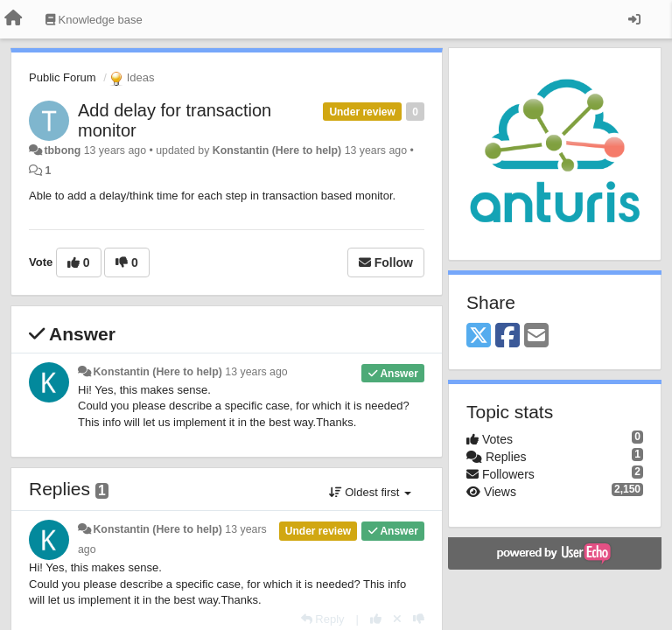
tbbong (62, 150)
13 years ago (256, 372)
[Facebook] (507, 336)
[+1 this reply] (376, 619)
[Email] (536, 336)
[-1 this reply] (419, 619)
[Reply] (323, 619)
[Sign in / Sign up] (634, 19)
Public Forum (63, 77)
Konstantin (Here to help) (277, 150)
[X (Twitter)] (479, 336)
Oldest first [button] (370, 492)
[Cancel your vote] (397, 619)
